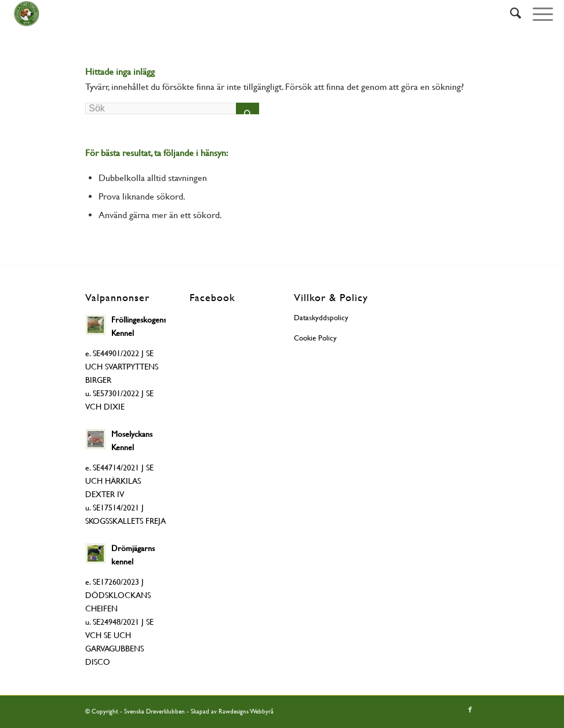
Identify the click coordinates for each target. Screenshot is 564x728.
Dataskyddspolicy (321, 318)
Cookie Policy (315, 338)
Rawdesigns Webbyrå (246, 711)
